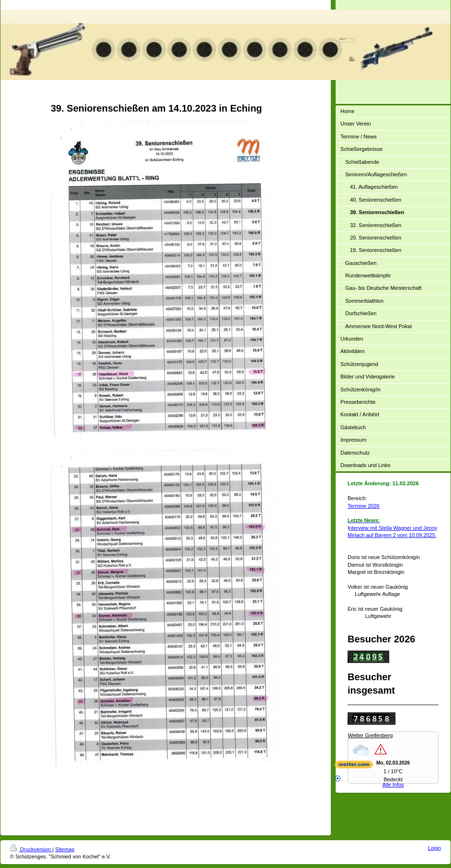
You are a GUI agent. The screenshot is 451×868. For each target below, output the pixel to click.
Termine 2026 (364, 506)
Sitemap (65, 849)
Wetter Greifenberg (370, 735)
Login (434, 848)
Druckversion (31, 849)
